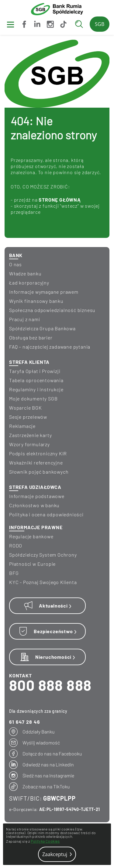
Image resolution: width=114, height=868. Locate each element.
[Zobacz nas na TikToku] (63, 24)
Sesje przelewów (28, 417)
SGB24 (100, 26)
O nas (16, 264)
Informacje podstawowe (37, 496)
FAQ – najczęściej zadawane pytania (50, 347)
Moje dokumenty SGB (33, 398)
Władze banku (25, 273)
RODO (16, 545)
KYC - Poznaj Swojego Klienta (43, 582)
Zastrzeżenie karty (30, 435)
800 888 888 (50, 685)
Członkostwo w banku (34, 505)
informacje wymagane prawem (44, 292)
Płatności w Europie (32, 564)
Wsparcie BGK (26, 408)
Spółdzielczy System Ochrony (43, 555)
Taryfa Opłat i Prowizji (35, 371)
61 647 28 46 (25, 722)
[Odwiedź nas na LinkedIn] (37, 24)
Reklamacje (22, 426)
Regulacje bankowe (31, 536)
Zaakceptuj (57, 854)
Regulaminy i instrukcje (36, 389)
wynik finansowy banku (36, 301)
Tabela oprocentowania (36, 380)
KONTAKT (21, 675)
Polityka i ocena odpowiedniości (46, 514)
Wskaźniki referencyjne (36, 463)
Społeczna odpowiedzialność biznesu (52, 310)
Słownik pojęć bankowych (39, 472)
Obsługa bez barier (31, 337)
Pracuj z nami (24, 319)
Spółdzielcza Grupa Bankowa (42, 328)
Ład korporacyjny (29, 283)
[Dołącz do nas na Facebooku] (24, 24)
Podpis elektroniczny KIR (38, 453)
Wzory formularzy (29, 444)
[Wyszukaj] (81, 24)
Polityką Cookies (45, 841)
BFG (14, 573)
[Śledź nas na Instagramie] (50, 24)
